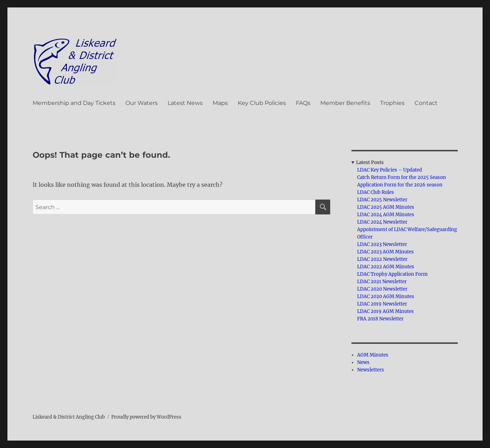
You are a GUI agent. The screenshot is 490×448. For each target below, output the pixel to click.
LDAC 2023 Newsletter (382, 244)
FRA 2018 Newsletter (380, 319)
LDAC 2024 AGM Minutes (386, 215)
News (363, 362)
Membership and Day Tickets (74, 103)
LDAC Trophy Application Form (392, 274)
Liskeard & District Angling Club (69, 417)
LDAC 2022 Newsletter (382, 259)
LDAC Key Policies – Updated (390, 170)
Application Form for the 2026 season (400, 185)
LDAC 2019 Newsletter (382, 304)
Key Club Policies (262, 103)
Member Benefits (345, 103)
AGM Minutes (373, 355)
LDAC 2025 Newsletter (382, 200)
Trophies (392, 103)
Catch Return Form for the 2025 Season (402, 177)
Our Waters (142, 103)
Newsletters (371, 370)
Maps (220, 103)
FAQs (303, 103)
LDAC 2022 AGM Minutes (386, 267)
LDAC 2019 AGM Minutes (385, 311)
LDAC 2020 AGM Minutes (386, 296)
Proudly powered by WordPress (146, 417)
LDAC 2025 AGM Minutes (386, 207)
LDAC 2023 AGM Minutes (385, 252)
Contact (426, 103)
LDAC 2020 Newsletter (382, 289)
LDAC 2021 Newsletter (382, 282)
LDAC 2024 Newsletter (382, 222)
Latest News (185, 103)
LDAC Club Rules (376, 192)
